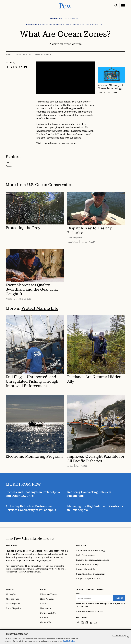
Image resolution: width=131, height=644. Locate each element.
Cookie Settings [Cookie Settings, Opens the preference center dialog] (119, 636)
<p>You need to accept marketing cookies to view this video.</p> (65, 78)
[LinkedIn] (87, 623)
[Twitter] (91, 623)
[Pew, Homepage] (65, 6)
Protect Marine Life (40, 308)
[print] (25, 67)
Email (78, 594)
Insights (10, 589)
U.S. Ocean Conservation (50, 185)
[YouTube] (95, 623)
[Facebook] (78, 623)
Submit (119, 598)
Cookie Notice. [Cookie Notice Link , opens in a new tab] (69, 641)
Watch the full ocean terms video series (56, 143)
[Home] (30, 538)
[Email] (95, 598)
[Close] (128, 637)
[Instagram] (82, 623)
